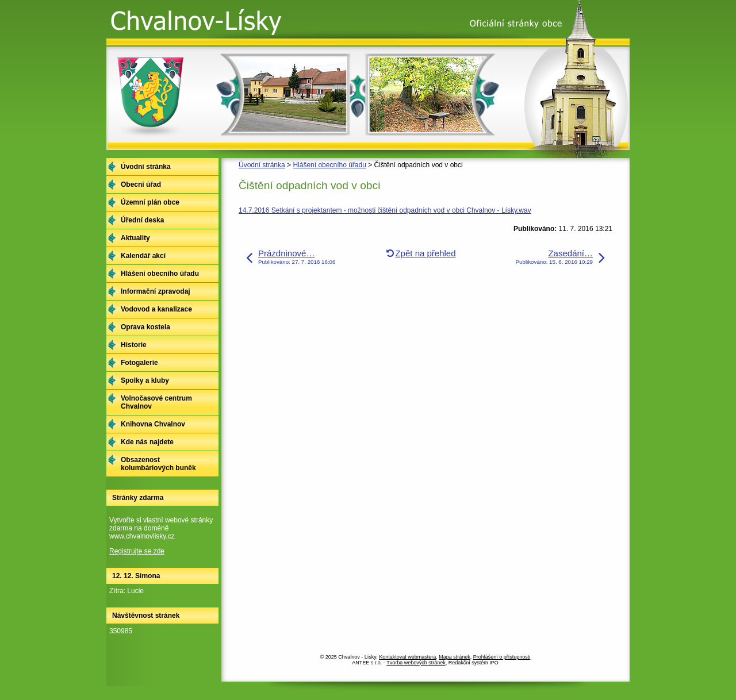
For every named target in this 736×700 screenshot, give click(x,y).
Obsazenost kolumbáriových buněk (158, 464)
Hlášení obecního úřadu (329, 165)
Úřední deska (142, 220)
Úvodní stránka (262, 165)
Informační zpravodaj (156, 291)
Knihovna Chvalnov (153, 424)
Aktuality (135, 238)
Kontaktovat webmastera (407, 657)
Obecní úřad (141, 184)
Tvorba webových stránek (416, 663)
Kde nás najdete (147, 442)
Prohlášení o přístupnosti (502, 657)
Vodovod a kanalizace (156, 309)
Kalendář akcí (143, 256)
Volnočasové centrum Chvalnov (156, 402)
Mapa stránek (455, 657)
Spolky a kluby (145, 380)
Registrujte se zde (137, 551)
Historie (134, 345)
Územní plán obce (150, 202)
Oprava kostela (145, 327)
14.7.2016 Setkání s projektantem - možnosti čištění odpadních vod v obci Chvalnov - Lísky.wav (385, 210)
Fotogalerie (139, 363)
